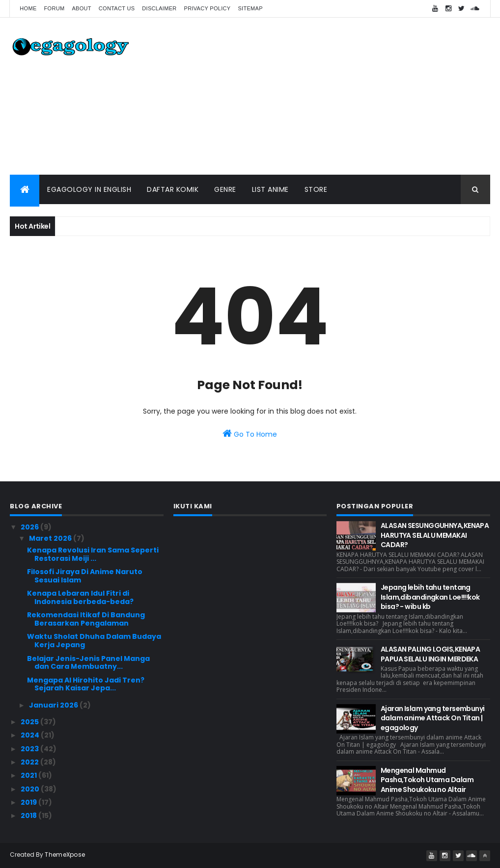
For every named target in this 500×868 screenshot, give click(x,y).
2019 (29, 802)
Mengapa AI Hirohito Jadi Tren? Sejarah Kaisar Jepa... (86, 684)
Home (28, 8)
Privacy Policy (208, 8)
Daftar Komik (173, 189)
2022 (30, 762)
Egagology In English (89, 189)
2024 (31, 735)
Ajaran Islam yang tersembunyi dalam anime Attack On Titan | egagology (433, 718)
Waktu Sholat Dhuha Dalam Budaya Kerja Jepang (94, 641)
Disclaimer (159, 8)
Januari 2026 (54, 705)
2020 (31, 789)
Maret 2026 (51, 538)
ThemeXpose (65, 855)
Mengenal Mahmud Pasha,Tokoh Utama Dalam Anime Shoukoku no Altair (427, 780)
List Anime (270, 189)
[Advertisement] (311, 96)
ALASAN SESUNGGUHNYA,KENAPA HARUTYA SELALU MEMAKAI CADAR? (435, 535)
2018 (29, 815)
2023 (30, 749)
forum (55, 8)
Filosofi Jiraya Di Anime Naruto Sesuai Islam (85, 576)
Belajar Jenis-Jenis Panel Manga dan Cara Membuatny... (88, 663)
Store (316, 189)
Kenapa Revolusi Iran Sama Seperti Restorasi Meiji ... (93, 554)
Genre (225, 189)
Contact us (117, 8)
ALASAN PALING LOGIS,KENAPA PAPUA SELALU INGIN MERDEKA (430, 654)
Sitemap (250, 8)
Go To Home (250, 434)
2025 (30, 722)
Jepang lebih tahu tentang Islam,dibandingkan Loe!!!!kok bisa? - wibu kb (430, 597)
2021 (29, 775)
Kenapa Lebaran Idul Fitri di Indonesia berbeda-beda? (80, 597)
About (81, 8)
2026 (30, 527)
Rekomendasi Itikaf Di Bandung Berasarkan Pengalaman (86, 619)
